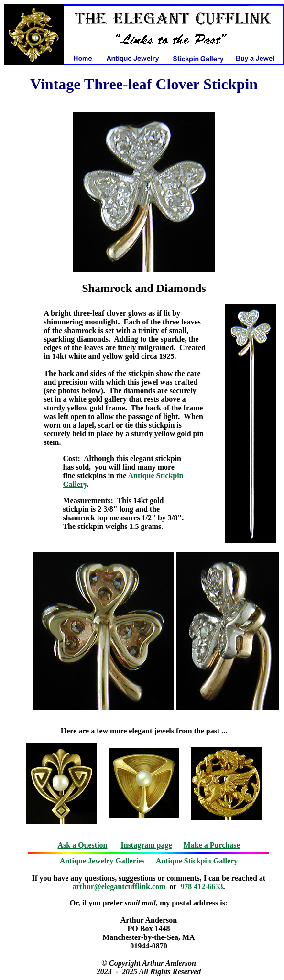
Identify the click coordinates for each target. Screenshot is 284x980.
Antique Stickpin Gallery (197, 861)
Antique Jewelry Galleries (102, 861)
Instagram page (147, 845)
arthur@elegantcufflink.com (119, 887)
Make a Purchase (212, 845)
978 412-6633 (202, 887)
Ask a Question (82, 845)
